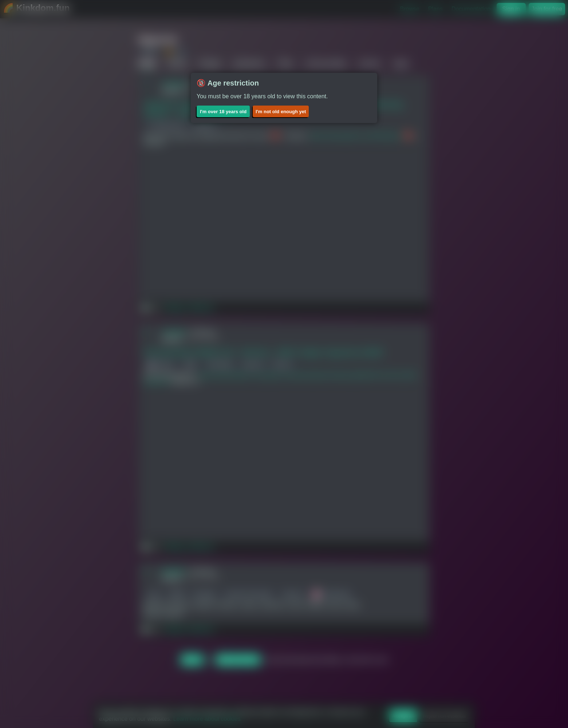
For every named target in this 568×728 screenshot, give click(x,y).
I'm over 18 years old (223, 112)
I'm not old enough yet (281, 112)
